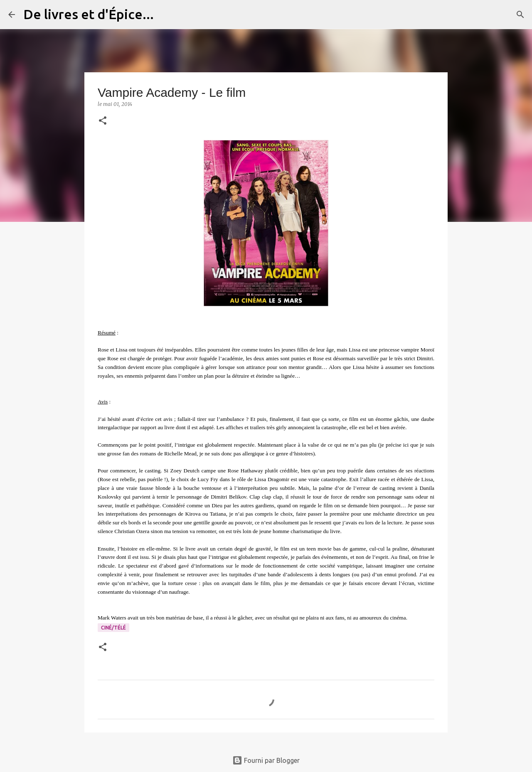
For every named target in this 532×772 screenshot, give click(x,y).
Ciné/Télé (113, 628)
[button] (103, 121)
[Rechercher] (165, 15)
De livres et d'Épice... (89, 14)
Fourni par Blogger (266, 760)
